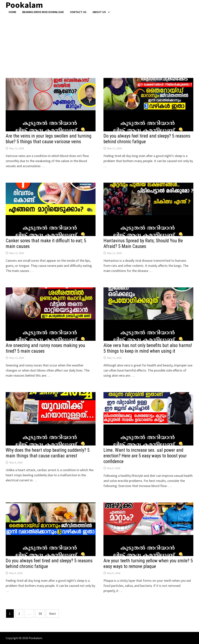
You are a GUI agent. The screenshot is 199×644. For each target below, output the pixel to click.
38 (40, 614)
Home (12, 12)
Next (52, 614)
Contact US (78, 12)
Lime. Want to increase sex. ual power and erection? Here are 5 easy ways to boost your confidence (145, 456)
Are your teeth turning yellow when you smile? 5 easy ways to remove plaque (148, 564)
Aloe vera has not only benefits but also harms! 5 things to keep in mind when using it (148, 348)
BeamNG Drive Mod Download (43, 12)
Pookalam (35, 638)
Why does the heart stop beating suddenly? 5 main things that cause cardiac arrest (48, 453)
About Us (99, 12)
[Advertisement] (99, 42)
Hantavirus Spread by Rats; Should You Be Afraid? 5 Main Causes (143, 244)
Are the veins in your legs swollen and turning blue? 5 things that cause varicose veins (49, 139)
